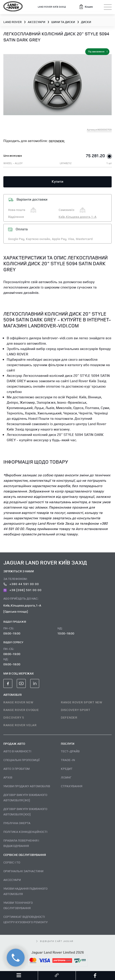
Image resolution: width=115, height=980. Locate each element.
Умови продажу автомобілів (27, 786)
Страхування (72, 786)
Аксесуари (12, 880)
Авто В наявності (17, 751)
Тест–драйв (70, 751)
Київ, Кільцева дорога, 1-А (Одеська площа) (22, 608)
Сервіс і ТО (12, 862)
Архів (8, 777)
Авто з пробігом (17, 769)
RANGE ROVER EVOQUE (21, 710)
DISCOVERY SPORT (76, 710)
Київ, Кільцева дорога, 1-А (78, 217)
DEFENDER (69, 717)
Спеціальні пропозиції (21, 760)
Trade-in (68, 760)
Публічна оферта (17, 823)
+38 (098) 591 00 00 (22, 590)
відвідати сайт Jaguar (55, 941)
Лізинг (66, 777)
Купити (57, 181)
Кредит (67, 769)
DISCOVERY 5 (14, 717)
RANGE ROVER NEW (18, 702)
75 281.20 (95, 156)
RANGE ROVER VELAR (20, 725)
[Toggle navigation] (108, 7)
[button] (86, 7)
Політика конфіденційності (25, 832)
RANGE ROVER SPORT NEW (82, 702)
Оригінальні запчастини (23, 871)
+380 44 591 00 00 (21, 584)
